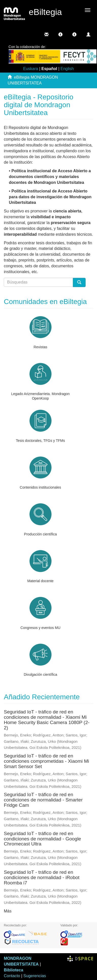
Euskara (31, 69)
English (67, 69)
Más (8, 911)
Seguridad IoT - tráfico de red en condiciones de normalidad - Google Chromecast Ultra (42, 839)
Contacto (12, 976)
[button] (60, 34)
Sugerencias (35, 976)
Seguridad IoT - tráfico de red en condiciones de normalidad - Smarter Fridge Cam (43, 800)
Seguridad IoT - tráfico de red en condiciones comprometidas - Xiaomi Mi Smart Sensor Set (46, 761)
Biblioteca (13, 970)
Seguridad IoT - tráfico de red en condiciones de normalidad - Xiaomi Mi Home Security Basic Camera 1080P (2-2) (47, 720)
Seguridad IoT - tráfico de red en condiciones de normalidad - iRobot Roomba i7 (42, 877)
